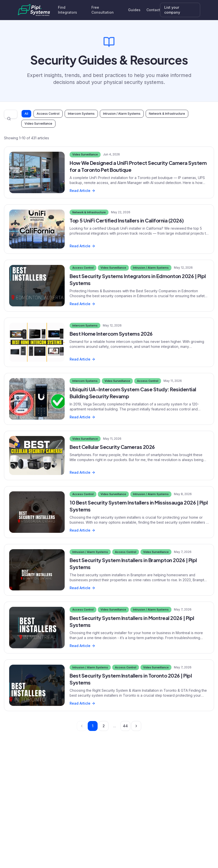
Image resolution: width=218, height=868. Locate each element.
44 (125, 726)
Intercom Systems (81, 114)
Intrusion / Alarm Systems (122, 114)
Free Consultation (103, 10)
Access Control (48, 114)
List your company (172, 10)
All (26, 114)
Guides (134, 10)
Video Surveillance (38, 124)
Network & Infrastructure (167, 114)
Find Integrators (68, 10)
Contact (153, 10)
